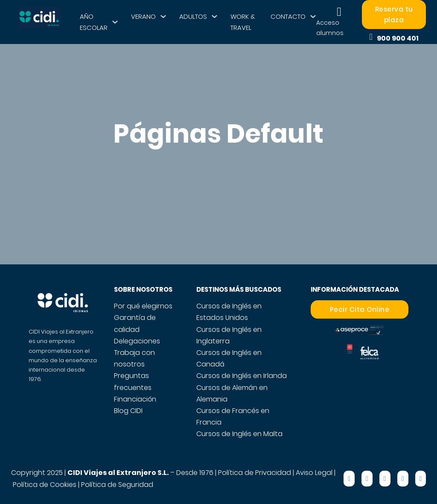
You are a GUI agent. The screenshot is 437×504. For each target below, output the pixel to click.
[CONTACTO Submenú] (313, 16)
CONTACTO (288, 16)
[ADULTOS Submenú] (214, 16)
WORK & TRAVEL (243, 22)
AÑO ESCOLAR (94, 22)
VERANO (143, 16)
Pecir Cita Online (360, 309)
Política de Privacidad (255, 473)
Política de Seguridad (117, 485)
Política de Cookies (45, 485)
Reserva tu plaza (394, 15)
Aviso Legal (314, 473)
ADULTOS (193, 16)
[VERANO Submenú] (163, 16)
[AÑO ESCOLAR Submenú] (115, 22)
